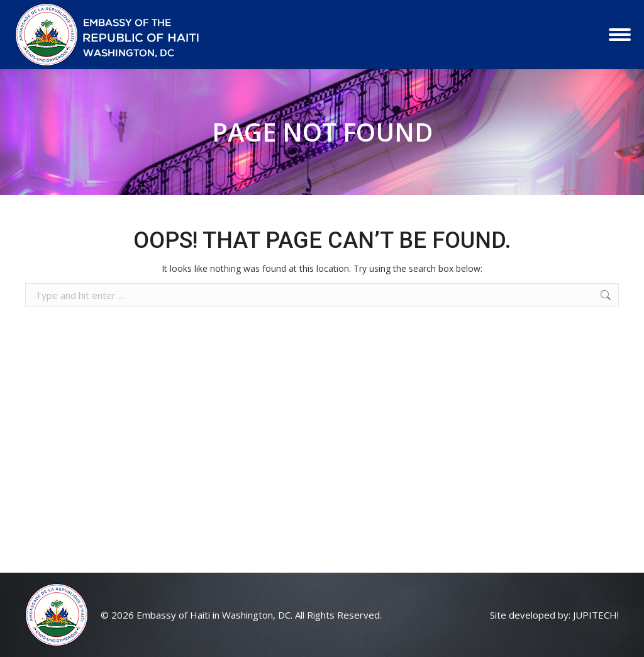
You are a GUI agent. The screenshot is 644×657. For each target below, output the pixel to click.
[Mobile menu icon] (620, 35)
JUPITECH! (596, 615)
